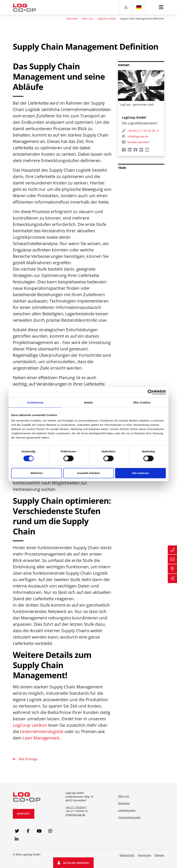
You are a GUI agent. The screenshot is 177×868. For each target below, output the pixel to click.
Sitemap (159, 855)
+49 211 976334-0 (76, 807)
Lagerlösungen (127, 810)
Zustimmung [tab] (35, 402)
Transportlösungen (129, 817)
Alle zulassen (140, 473)
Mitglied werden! (73, 863)
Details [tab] (88, 402)
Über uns (87, 19)
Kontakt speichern (136, 142)
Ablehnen (36, 473)
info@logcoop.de (75, 815)
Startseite (72, 19)
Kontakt (23, 814)
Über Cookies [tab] (142, 402)
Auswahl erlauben (88, 473)
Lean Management (41, 738)
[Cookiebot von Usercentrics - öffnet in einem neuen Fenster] (150, 392)
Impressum (144, 855)
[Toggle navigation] (161, 7)
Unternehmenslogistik (42, 731)
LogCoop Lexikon (30, 725)
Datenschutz (127, 855)
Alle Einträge (28, 759)
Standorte (124, 803)
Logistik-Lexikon (107, 19)
